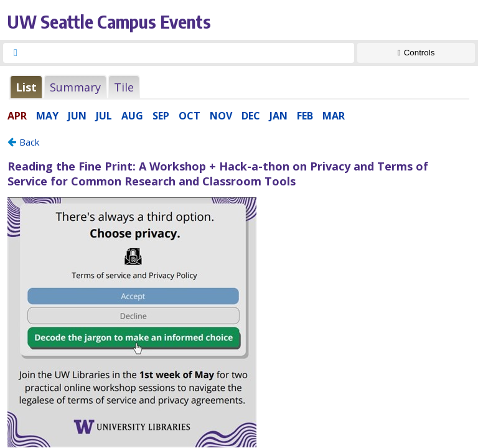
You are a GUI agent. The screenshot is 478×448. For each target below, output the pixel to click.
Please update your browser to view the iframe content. (239, 87)
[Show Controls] (416, 53)
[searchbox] (190, 53)
